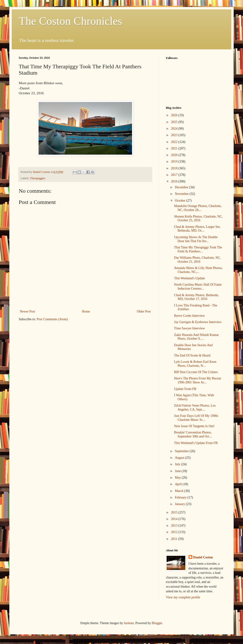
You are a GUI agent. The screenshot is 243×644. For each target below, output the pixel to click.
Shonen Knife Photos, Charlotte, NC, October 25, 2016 (198, 218)
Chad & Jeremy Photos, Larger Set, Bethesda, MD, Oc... (197, 229)
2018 (175, 168)
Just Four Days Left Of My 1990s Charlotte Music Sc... (196, 418)
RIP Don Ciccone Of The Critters (196, 372)
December (182, 187)
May (178, 478)
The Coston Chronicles (70, 21)
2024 (175, 129)
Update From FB (185, 389)
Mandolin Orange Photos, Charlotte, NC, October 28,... (198, 208)
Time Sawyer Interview (189, 328)
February (181, 497)
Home (86, 311)
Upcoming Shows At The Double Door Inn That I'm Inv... (196, 239)
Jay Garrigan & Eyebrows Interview (198, 322)
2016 (175, 181)
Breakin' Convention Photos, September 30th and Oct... (193, 434)
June (178, 471)
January (180, 504)
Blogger (157, 623)
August (180, 458)
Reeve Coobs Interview (189, 316)
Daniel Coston (203, 557)
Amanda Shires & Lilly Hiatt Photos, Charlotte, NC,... (198, 270)
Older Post (144, 311)
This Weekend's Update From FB (196, 443)
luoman (129, 623)
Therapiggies (38, 178)
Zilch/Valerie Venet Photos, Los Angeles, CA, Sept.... (195, 408)
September (182, 451)
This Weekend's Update (189, 278)
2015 (175, 512)
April (179, 484)
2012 (175, 532)
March (179, 491)
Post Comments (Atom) (52, 319)
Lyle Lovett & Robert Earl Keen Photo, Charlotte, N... (195, 364)
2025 (175, 122)
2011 (175, 539)
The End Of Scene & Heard (192, 355)
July (178, 464)
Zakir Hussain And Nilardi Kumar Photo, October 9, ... (196, 337)
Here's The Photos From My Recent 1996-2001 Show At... (198, 380)
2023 (175, 135)
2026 (175, 115)
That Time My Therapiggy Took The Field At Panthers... (198, 249)
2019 (175, 162)
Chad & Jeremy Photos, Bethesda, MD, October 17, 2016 (196, 297)
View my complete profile (183, 597)
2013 (175, 526)
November (182, 194)
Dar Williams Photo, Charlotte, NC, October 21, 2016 (197, 260)
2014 (175, 519)
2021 (175, 148)
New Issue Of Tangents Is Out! (194, 426)
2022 (175, 142)
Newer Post (27, 311)
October (180, 201)
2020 (175, 155)
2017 (175, 175)
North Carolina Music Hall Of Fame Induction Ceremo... (198, 287)
